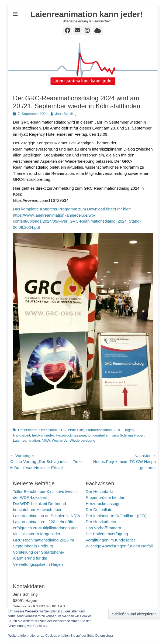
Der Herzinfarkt (99, 491)
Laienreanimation (26, 440)
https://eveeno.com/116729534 (41, 200)
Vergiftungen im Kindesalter (110, 540)
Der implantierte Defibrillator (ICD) (116, 516)
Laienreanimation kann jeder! (87, 14)
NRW (46, 440)
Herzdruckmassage (71, 435)
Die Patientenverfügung (107, 534)
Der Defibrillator (100, 510)
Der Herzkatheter (101, 522)
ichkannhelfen (99, 435)
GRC (118, 430)
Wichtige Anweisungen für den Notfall (119, 546)
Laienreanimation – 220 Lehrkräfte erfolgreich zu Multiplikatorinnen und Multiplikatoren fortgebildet (45, 528)
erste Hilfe (76, 430)
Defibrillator (48, 430)
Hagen (129, 430)
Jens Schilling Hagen (128, 435)
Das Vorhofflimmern (103, 528)
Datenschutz (104, 636)
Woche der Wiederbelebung (73, 440)
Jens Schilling (66, 114)
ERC (62, 430)
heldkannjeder (43, 435)
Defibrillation (28, 430)
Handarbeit (22, 435)
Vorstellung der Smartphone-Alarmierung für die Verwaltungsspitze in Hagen (39, 558)
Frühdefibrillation (99, 430)
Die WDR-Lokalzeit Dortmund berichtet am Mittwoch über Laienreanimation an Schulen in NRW (47, 510)
